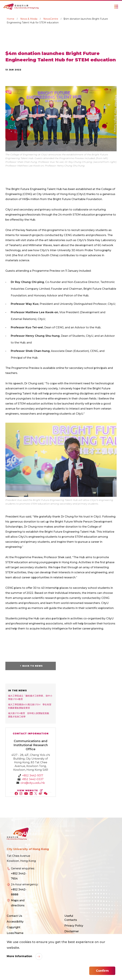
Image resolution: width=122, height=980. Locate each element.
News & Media (29, 19)
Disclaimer (72, 931)
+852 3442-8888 (19, 892)
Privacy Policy (74, 926)
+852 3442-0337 (33, 779)
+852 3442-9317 (33, 775)
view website (31, 790)
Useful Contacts (71, 918)
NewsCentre (51, 19)
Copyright (14, 927)
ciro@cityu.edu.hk (33, 783)
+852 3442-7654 (19, 876)
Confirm (102, 971)
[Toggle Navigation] (116, 7)
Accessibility (15, 922)
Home (11, 19)
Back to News (33, 666)
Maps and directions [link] (18, 903)
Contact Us (14, 916)
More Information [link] (20, 956)
